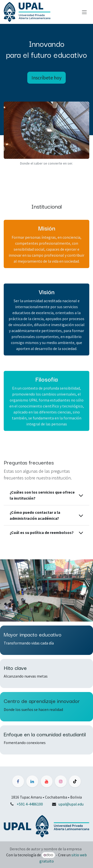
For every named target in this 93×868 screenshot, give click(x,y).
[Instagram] (61, 781)
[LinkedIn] (32, 781)
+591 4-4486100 (30, 804)
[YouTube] (47, 781)
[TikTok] (75, 781)
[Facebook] (18, 781)
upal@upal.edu (71, 804)
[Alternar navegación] (84, 12)
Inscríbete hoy (46, 78)
